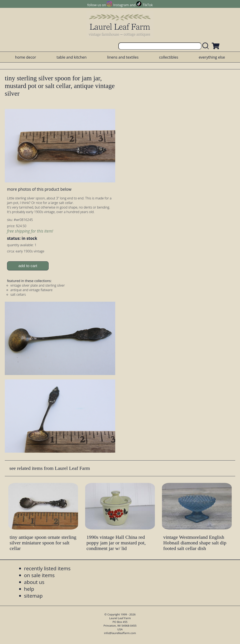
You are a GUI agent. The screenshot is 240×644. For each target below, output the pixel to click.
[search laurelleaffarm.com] (207, 46)
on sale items (39, 575)
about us (34, 582)
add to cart (28, 266)
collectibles (169, 57)
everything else (212, 57)
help (29, 589)
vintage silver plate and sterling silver (38, 285)
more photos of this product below (39, 189)
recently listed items (47, 568)
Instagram (121, 5)
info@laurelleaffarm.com (120, 633)
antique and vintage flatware (31, 290)
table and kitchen (72, 57)
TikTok (148, 5)
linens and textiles (123, 57)
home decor (25, 57)
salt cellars (18, 294)
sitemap (33, 596)
